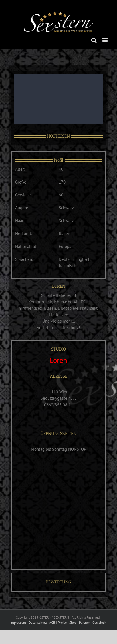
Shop (73, 622)
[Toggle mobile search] (94, 40)
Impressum (18, 622)
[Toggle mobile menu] (105, 40)
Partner (84, 622)
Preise (62, 622)
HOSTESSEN (58, 136)
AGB (52, 622)
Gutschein (100, 622)
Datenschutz (38, 622)
